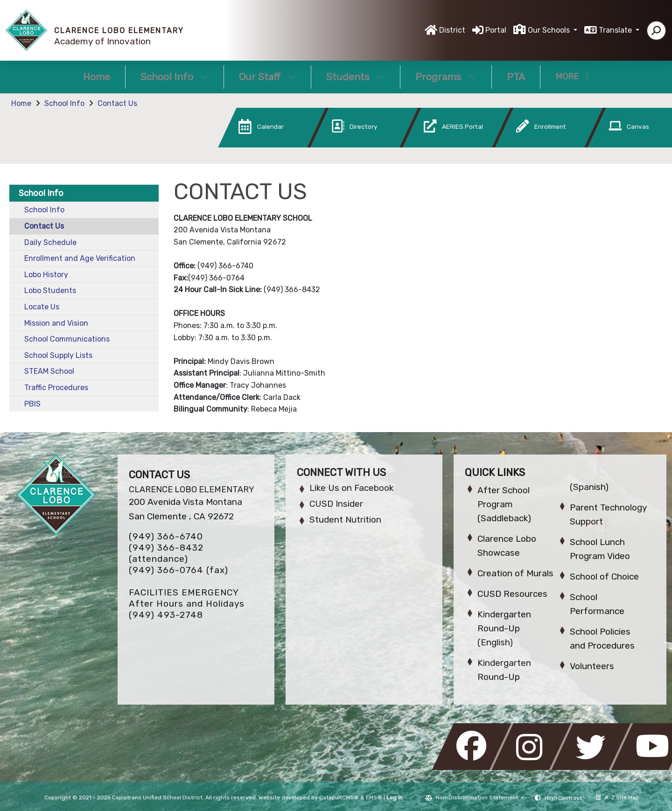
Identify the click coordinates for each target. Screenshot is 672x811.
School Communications (67, 339)
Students (356, 77)
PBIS (32, 404)
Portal (496, 30)
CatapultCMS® (339, 797)
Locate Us (42, 307)
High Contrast (563, 798)
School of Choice (604, 577)
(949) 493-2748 (166, 615)
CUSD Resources (512, 594)
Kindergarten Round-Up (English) (504, 628)
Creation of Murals (515, 573)
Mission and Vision (56, 323)
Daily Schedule (50, 242)
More (572, 77)
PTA (516, 77)
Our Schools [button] (550, 30)
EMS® (374, 797)
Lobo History (46, 275)
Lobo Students (50, 290)
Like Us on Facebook (351, 488)
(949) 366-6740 (166, 536)
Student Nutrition (345, 520)
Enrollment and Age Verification (80, 258)
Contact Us (117, 103)
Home (97, 77)
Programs (446, 77)
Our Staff (267, 77)
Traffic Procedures (56, 388)
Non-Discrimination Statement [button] (478, 797)
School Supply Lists (58, 355)
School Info (175, 77)
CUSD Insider (336, 504)
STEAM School (49, 371)
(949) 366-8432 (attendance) (166, 553)
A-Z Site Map (617, 797)
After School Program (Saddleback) (504, 504)
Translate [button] (616, 30)
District (452, 30)
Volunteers (592, 666)
